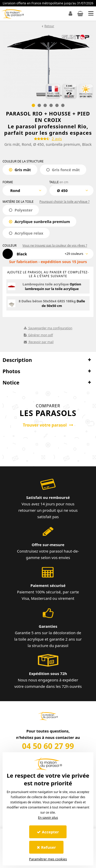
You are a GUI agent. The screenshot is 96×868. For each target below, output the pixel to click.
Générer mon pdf (38, 335)
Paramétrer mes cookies (48, 859)
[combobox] (25, 190)
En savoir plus (48, 818)
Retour (49, 26)
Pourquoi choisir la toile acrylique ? (65, 202)
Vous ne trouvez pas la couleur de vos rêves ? (55, 245)
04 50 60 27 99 (48, 746)
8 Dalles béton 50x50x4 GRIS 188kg (47, 301)
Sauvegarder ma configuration (48, 328)
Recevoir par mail (39, 342)
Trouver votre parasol (48, 425)
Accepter (48, 832)
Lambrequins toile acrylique (46, 284)
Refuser (46, 847)
